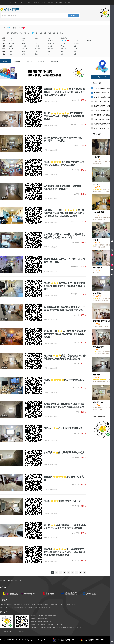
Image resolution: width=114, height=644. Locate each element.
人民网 (52, 604)
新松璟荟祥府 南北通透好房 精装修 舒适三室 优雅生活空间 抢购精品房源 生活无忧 (64, 309)
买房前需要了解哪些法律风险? (103, 124)
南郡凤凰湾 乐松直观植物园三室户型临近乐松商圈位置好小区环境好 (65, 188)
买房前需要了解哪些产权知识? (103, 128)
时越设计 (31, 607)
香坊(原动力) (61, 33)
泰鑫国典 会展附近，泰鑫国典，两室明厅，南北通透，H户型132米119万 (65, 236)
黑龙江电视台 (71, 604)
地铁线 (15, 28)
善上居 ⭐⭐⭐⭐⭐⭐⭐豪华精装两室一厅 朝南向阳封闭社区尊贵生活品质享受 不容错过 (64, 116)
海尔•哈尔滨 (24, 607)
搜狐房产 (46, 604)
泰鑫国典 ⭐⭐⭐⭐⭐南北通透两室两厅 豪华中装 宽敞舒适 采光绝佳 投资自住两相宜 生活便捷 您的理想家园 (64, 552)
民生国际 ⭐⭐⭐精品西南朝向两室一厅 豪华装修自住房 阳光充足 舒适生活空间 (65, 357)
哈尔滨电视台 (4, 607)
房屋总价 (29, 61)
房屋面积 (54, 61)
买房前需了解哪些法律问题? (103, 111)
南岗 (29, 33)
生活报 (23, 604)
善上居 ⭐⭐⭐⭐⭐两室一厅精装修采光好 (64, 381)
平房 (21, 33)
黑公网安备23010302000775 (94, 640)
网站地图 (10, 581)
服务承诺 (50, 2)
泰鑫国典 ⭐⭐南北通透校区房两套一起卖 (64, 452)
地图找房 (36, 2)
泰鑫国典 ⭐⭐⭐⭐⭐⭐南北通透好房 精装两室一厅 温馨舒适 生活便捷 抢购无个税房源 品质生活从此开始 (64, 92)
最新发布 (17, 61)
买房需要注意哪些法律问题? (103, 106)
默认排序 (5, 61)
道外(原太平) (14, 33)
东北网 (33, 604)
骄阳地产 (14, 2)
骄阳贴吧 (18, 581)
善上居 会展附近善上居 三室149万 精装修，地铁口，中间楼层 (63, 139)
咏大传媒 (47, 607)
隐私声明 (3, 581)
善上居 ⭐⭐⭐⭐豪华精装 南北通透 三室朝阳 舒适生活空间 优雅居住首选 (64, 163)
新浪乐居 (39, 604)
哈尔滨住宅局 (39, 607)
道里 (41, 33)
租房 (43, 2)
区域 (9, 28)
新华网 (57, 604)
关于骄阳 (59, 2)
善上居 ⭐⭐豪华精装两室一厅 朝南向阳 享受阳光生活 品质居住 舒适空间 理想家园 (65, 527)
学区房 (22, 28)
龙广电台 (63, 604)
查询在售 (74, 15)
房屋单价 (42, 61)
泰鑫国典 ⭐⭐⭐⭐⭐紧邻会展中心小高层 (64, 478)
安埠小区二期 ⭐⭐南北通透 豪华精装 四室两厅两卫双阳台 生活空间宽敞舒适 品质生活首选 (65, 334)
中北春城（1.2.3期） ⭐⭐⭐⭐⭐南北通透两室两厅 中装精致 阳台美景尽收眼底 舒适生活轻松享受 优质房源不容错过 (64, 213)
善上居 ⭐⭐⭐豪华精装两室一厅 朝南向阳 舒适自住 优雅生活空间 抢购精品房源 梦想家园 (65, 286)
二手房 (28, 2)
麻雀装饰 (9, 604)
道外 (37, 33)
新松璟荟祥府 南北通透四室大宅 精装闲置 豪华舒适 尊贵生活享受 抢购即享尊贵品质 (64, 406)
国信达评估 (17, 604)
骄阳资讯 (68, 2)
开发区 (50, 33)
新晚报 (28, 604)
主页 (22, 2)
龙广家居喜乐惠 (14, 607)
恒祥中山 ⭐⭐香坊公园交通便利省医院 (63, 428)
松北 (45, 33)
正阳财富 (3, 604)
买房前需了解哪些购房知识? (103, 97)
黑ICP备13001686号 (72, 640)
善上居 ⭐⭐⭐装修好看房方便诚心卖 (62, 501)
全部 (8, 33)
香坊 (33, 33)
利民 (54, 33)
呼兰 (25, 33)
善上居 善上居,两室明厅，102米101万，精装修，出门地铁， (64, 260)
